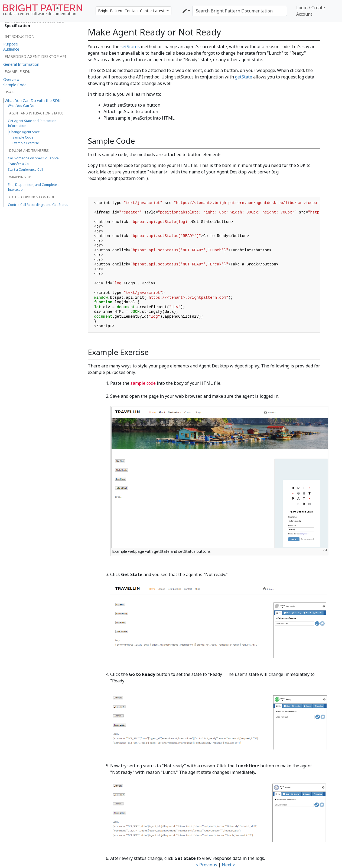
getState (244, 77)
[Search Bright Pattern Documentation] (240, 11)
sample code (143, 383)
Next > (228, 865)
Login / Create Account (311, 11)
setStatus (130, 47)
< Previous (206, 865)
